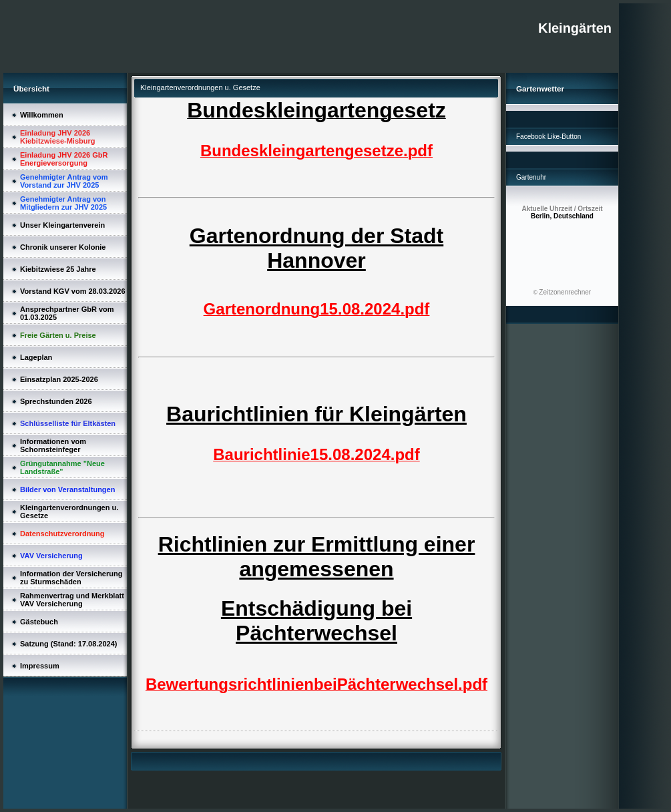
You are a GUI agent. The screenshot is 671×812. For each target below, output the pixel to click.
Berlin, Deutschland (562, 212)
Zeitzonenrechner (565, 292)
